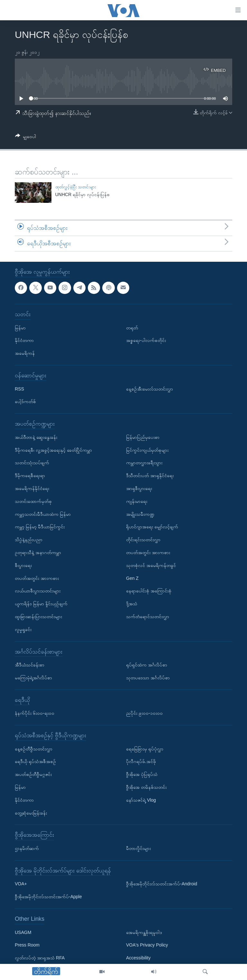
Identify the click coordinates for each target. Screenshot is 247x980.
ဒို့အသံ (132, 604)
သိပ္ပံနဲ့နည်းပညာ (29, 540)
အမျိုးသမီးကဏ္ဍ (140, 514)
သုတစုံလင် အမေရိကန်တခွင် (151, 565)
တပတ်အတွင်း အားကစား (37, 578)
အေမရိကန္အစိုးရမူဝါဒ (144, 932)
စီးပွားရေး (23, 565)
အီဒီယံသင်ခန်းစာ (30, 665)
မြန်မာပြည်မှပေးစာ (143, 437)
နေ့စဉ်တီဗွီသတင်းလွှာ (34, 749)
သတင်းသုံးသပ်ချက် (32, 463)
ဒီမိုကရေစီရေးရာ (30, 476)
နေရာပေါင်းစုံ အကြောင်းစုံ (149, 591)
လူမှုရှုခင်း (23, 629)
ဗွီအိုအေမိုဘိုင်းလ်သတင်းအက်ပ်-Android (162, 884)
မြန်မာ (20, 327)
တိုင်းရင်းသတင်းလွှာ (143, 540)
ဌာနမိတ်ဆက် (27, 848)
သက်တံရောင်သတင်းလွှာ (148, 617)
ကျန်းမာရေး (137, 501)
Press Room (27, 945)
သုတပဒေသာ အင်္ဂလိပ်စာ (148, 678)
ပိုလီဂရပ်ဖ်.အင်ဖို (141, 761)
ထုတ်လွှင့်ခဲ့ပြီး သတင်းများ (76, 187)
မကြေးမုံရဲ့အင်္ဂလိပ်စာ (33, 678)
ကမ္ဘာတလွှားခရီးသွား (144, 463)
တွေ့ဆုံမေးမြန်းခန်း (31, 813)
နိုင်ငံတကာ (24, 340)
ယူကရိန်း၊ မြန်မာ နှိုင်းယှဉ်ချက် (41, 604)
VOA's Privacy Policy (147, 945)
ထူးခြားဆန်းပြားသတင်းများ (38, 617)
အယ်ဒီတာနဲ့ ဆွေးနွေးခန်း (36, 437)
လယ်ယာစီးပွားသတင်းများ (38, 591)
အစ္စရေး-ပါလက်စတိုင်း (146, 340)
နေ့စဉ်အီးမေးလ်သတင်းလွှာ (150, 389)
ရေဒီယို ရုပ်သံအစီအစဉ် (35, 761)
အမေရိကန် (25, 353)
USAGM (23, 932)
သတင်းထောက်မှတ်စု (33, 501)
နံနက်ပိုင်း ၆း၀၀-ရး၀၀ (35, 713)
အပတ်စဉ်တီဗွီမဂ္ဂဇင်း (33, 774)
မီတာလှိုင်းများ (138, 848)
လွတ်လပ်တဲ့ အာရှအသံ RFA (40, 958)
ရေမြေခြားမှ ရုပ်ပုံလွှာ (145, 749)
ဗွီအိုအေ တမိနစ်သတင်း (146, 787)
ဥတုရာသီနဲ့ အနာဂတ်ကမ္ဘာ (38, 552)
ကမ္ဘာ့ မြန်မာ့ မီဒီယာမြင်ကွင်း (40, 527)
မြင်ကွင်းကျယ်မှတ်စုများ (147, 450)
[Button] (26, 138)
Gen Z (132, 578)
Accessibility (138, 958)
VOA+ (21, 884)
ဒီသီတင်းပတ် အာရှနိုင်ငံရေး (150, 476)
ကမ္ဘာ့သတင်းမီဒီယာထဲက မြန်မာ (43, 514)
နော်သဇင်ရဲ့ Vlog (141, 800)
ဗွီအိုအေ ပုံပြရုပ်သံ (142, 774)
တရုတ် (132, 327)
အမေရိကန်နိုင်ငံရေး (32, 488)
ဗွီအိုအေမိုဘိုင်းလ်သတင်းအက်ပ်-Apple (48, 897)
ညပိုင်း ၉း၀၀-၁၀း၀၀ (144, 713)
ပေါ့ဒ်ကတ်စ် (25, 401)
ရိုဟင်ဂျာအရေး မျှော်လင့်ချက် (152, 527)
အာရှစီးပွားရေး (139, 488)
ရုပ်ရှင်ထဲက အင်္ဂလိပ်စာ (147, 665)
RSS (19, 389)
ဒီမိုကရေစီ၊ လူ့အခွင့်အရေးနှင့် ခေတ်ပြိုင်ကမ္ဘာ (53, 450)
